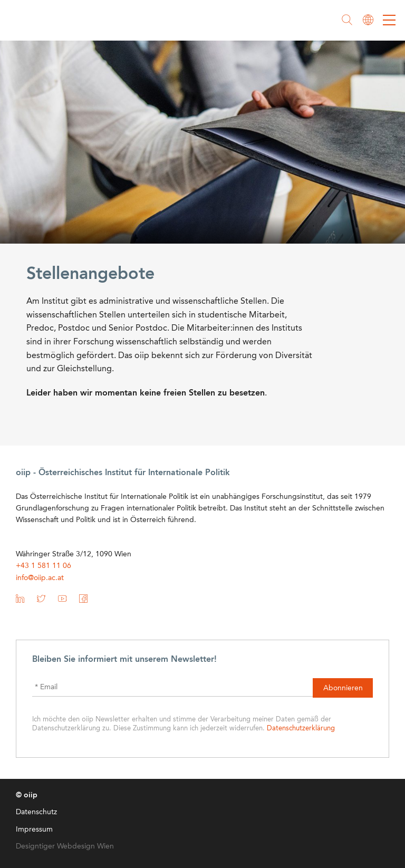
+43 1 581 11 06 (44, 566)
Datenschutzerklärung (301, 729)
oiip (39, 21)
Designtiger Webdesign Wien (65, 846)
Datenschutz (36, 812)
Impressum (34, 830)
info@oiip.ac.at (40, 578)
